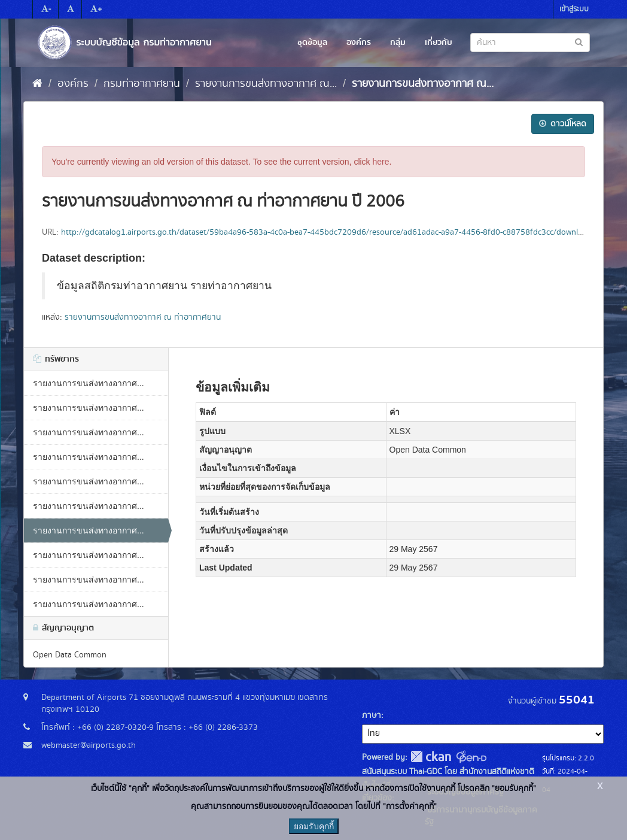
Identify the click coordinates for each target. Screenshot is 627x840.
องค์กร (359, 43)
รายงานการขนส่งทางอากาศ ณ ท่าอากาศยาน (143, 317)
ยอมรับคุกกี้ (314, 826)
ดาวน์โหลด (563, 124)
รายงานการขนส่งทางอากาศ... (89, 383)
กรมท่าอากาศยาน (142, 84)
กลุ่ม (398, 43)
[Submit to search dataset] (579, 42)
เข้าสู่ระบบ (574, 9)
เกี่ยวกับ (439, 43)
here (381, 162)
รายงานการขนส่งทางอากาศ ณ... (266, 84)
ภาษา (372, 715)
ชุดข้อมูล (312, 43)
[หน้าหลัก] (37, 84)
